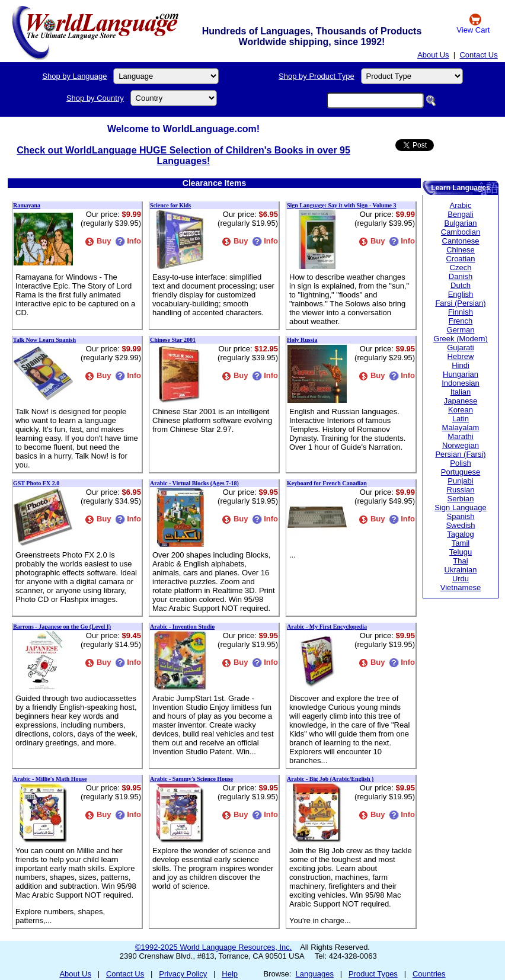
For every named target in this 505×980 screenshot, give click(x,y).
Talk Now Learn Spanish (44, 340)
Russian (461, 490)
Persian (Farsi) (460, 454)
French (461, 321)
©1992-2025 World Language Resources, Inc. (213, 947)
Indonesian (461, 383)
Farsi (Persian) (460, 303)
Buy (98, 241)
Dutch (461, 285)
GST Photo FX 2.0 (36, 483)
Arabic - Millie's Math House (50, 779)
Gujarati (461, 348)
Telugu (461, 552)
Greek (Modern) (461, 339)
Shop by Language (74, 76)
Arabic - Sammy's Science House (191, 779)
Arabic (461, 205)
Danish (461, 276)
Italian (461, 392)
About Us (433, 55)
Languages (315, 974)
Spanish (461, 516)
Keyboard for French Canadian (327, 483)
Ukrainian (461, 570)
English (461, 294)
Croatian (460, 259)
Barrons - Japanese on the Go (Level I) (62, 627)
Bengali (460, 214)
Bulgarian (461, 223)
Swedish (460, 525)
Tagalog (461, 534)
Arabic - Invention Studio (182, 627)
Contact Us (478, 55)
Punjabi (460, 481)
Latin (461, 419)
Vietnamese (461, 587)
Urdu (461, 579)
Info (128, 241)
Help (230, 974)
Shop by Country (95, 98)
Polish (460, 463)
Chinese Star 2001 (173, 340)
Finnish (461, 312)
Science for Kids (170, 205)
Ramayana (27, 205)
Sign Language (460, 507)
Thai (460, 561)
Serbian (461, 499)
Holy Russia (302, 340)
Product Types (373, 974)
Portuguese (461, 472)
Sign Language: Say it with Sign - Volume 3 (342, 205)
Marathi (460, 436)
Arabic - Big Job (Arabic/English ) (330, 779)
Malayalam (461, 427)
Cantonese (461, 241)
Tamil (461, 543)
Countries (429, 974)
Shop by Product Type (317, 76)
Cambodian (461, 232)
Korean (461, 410)
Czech (461, 268)
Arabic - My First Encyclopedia (327, 627)
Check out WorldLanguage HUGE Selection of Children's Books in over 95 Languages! (183, 156)
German (461, 330)
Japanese (461, 401)
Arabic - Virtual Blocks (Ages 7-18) (194, 483)
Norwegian (461, 445)
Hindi (461, 365)
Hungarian (461, 374)
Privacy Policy (183, 974)
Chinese (461, 250)
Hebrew (461, 356)
